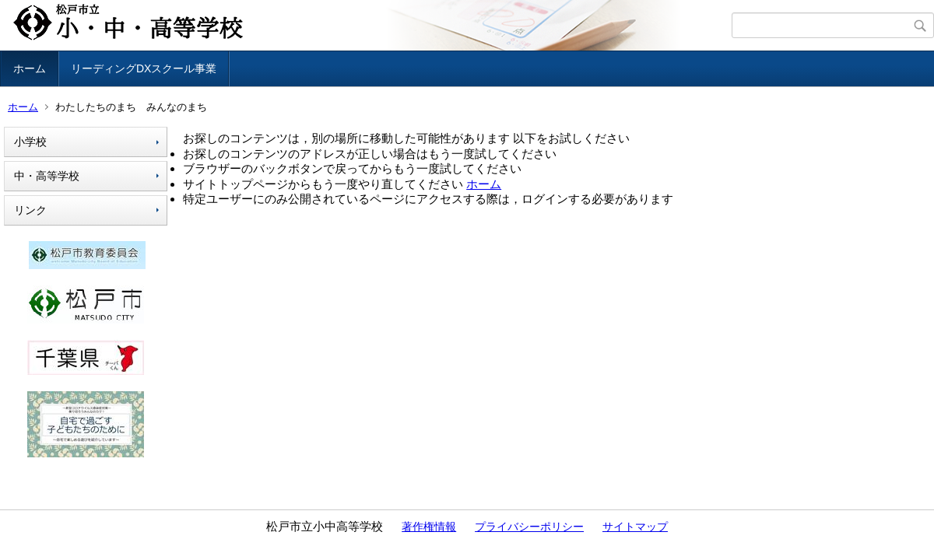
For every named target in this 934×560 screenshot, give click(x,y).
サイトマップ (635, 527)
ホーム (30, 68)
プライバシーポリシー (529, 527)
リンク (30, 210)
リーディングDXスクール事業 (144, 68)
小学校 (30, 142)
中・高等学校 (47, 176)
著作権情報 (429, 527)
